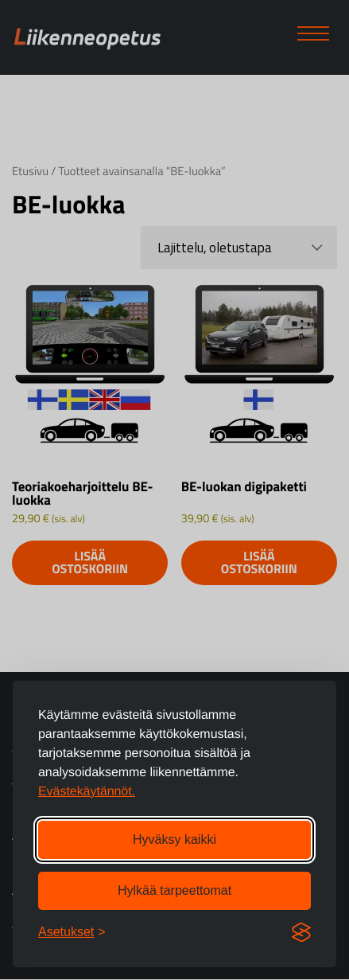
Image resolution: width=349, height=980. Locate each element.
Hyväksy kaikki (174, 839)
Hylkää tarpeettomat (174, 890)
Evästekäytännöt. (87, 792)
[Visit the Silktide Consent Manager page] (301, 932)
